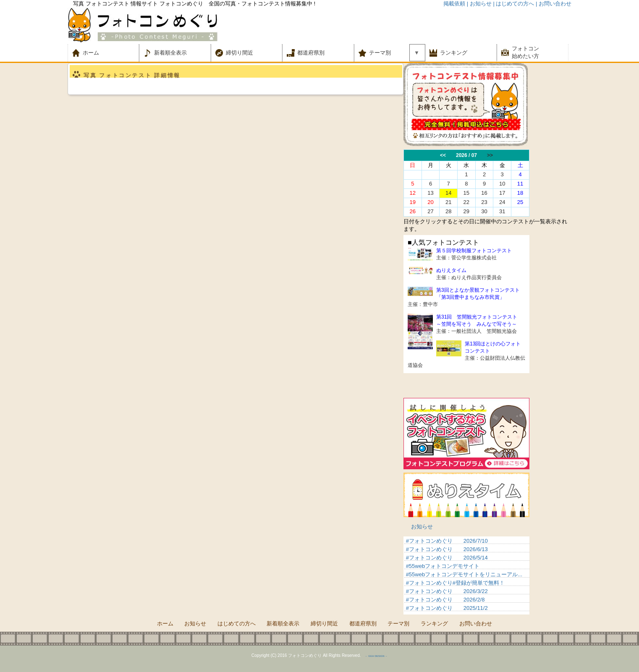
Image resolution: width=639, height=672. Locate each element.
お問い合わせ (476, 624)
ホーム (96, 53)
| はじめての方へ (513, 4)
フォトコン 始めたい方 (525, 52)
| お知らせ (479, 4)
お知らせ (422, 527)
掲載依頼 (454, 4)
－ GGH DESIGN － (376, 656)
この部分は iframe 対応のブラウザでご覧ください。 (487, 183)
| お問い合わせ (554, 4)
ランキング (454, 53)
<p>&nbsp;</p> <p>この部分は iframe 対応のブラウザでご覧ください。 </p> (466, 575)
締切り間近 (240, 53)
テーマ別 (383, 53)
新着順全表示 (170, 53)
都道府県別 (311, 53)
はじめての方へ (237, 624)
